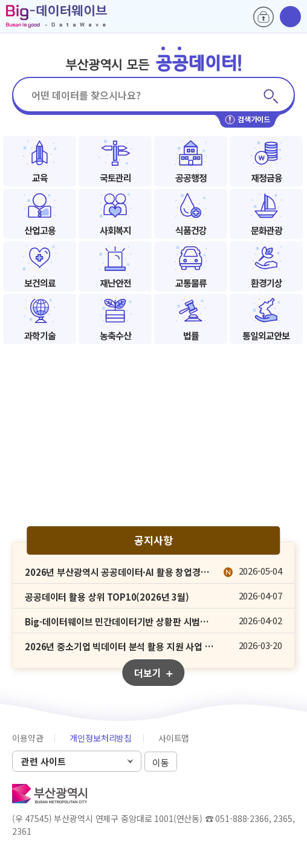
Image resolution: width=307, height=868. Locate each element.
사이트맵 (174, 738)
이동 (161, 762)
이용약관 (27, 738)
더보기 (153, 673)
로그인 (263, 17)
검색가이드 (247, 120)
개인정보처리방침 (101, 738)
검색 (270, 96)
